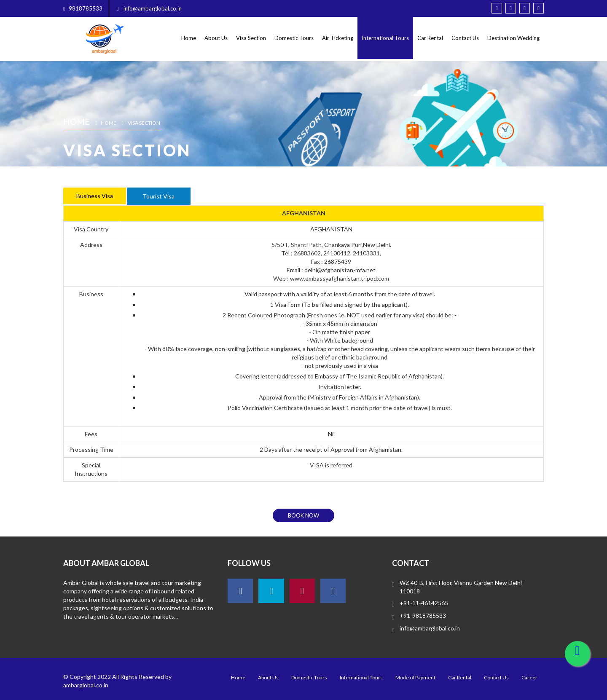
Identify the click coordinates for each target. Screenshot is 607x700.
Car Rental (430, 38)
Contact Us (465, 38)
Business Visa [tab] (95, 196)
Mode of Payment (415, 677)
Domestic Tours (294, 38)
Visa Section (251, 38)
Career (529, 677)
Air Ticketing (338, 38)
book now (303, 515)
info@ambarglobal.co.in (430, 628)
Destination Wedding (513, 38)
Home (189, 38)
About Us (216, 38)
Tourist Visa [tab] (158, 196)
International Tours (385, 38)
